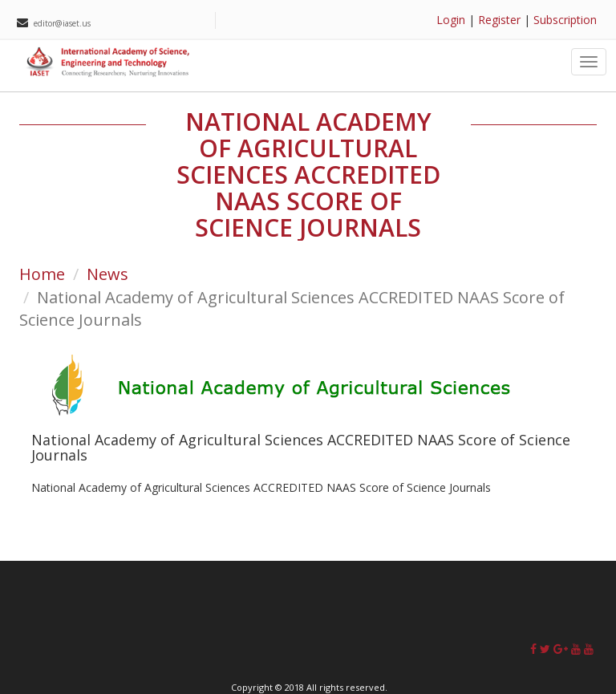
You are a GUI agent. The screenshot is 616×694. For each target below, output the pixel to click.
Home (42, 274)
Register (499, 20)
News (107, 274)
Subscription (565, 20)
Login (451, 20)
